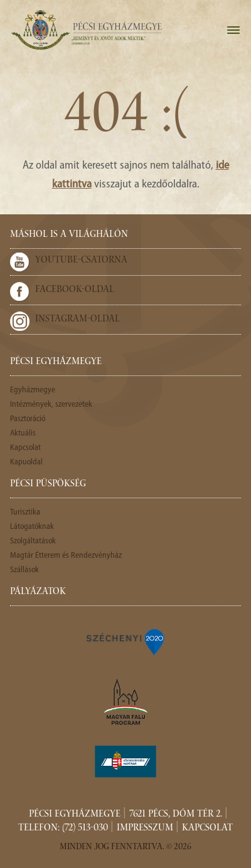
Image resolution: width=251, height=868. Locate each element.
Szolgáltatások (33, 541)
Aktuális (23, 433)
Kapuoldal (26, 462)
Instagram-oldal (77, 320)
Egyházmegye (33, 390)
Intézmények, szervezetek (51, 405)
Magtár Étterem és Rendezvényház (66, 556)
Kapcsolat (25, 448)
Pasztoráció (28, 419)
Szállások (24, 570)
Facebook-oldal (75, 290)
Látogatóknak (32, 527)
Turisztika (25, 512)
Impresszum (145, 829)
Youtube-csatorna (81, 261)
